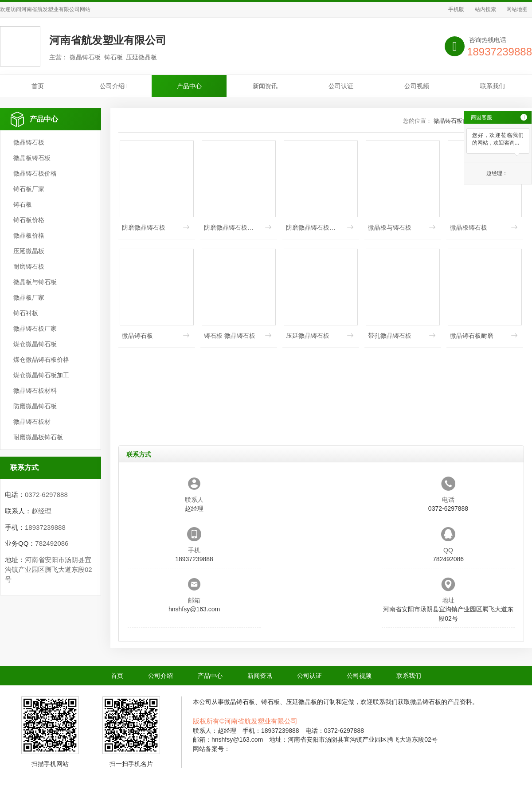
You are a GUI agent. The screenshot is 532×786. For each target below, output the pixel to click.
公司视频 (417, 86)
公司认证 (341, 86)
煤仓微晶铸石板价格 (41, 360)
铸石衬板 (26, 313)
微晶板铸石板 (32, 158)
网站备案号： (211, 749)
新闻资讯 (265, 86)
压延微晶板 (29, 251)
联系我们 (493, 86)
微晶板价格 (29, 235)
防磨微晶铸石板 (35, 406)
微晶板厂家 (29, 297)
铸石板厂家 (29, 189)
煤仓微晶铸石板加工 (41, 375)
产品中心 (189, 86)
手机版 (456, 9)
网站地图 (517, 9)
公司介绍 (113, 86)
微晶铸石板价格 (35, 173)
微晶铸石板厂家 (35, 328)
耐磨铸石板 (29, 266)
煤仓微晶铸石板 (35, 344)
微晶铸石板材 (32, 422)
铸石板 (23, 204)
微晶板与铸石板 (35, 282)
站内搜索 (485, 9)
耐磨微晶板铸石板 (38, 437)
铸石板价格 (29, 220)
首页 (38, 86)
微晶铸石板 (29, 142)
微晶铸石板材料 (35, 391)
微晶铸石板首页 (454, 121)
